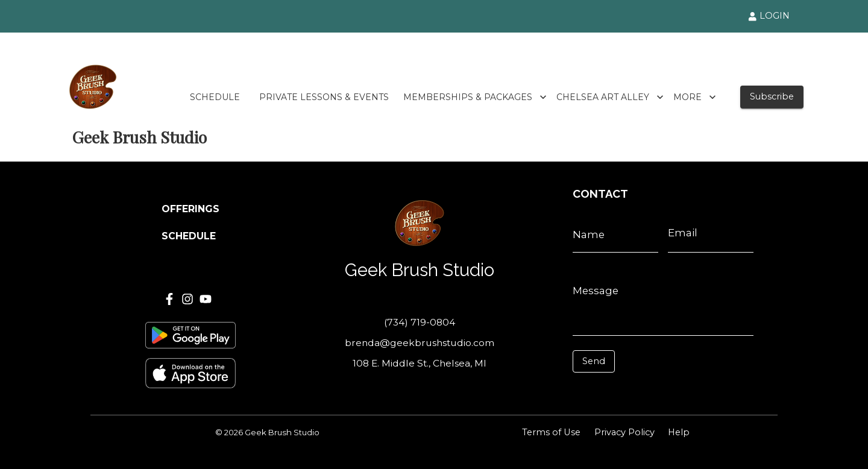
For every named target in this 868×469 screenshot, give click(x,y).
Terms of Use (551, 432)
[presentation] (627, 391)
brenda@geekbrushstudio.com (420, 343)
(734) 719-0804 (420, 322)
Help (679, 432)
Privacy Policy (624, 432)
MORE (695, 97)
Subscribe (772, 97)
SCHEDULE (215, 97)
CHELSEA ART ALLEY (610, 97)
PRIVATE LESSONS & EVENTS (324, 97)
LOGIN (769, 16)
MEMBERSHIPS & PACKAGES (475, 97)
